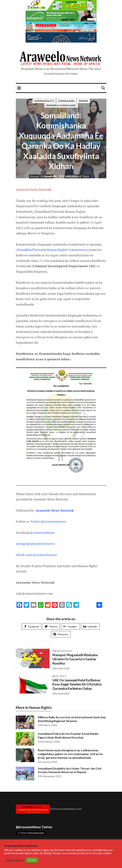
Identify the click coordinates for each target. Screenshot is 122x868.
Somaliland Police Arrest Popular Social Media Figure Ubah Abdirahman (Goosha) (68, 735)
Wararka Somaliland (61, 105)
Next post (59, 676)
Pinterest (61, 634)
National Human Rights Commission (52, 250)
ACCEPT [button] (32, 860)
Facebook (31, 626)
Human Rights (44, 101)
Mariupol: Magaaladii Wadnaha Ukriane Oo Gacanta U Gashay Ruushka (75, 659)
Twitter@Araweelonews (48, 521)
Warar (83, 101)
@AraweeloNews (42, 533)
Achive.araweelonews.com (66, 809)
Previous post (62, 651)
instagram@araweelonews (35, 544)
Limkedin (90, 626)
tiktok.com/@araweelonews (36, 555)
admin (50, 176)
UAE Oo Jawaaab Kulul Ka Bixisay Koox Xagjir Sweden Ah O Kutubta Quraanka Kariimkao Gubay (77, 684)
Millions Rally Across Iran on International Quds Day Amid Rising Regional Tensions (72, 719)
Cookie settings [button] (14, 860)
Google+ (70, 626)
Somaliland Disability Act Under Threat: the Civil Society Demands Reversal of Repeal (70, 770)
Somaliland (66, 101)
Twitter (51, 626)
